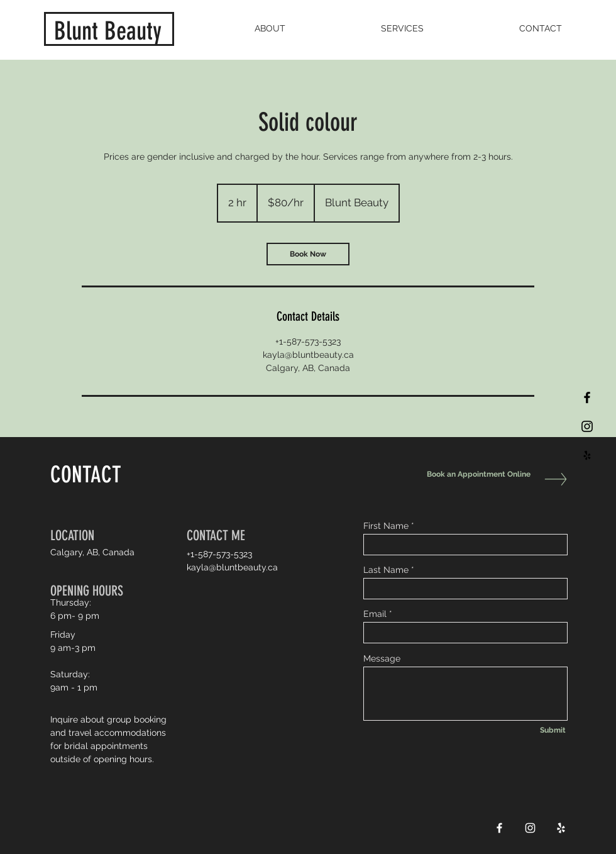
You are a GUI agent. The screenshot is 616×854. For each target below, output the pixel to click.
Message (382, 658)
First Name (386, 526)
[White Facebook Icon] (499, 828)
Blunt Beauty (108, 31)
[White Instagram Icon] (530, 828)
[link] (308, 254)
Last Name (386, 570)
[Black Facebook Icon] (587, 397)
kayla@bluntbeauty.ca (232, 567)
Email (375, 614)
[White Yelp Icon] (561, 828)
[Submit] (553, 731)
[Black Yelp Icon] (587, 455)
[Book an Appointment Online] (476, 474)
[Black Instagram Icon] (587, 426)
